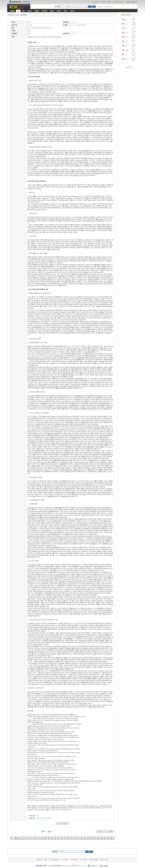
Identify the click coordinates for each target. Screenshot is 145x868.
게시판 (103, 2)
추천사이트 (74, 859)
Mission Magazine (132, 2)
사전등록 (100, 6)
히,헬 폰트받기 (108, 6)
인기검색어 (65, 859)
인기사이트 (83, 859)
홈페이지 (39, 859)
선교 (38, 816)
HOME (17, 15)
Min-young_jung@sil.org (64, 810)
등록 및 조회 (104, 859)
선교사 (42, 818)
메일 (109, 2)
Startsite (96, 2)
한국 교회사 (48, 818)
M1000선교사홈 (118, 2)
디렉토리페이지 (54, 859)
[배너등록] (129, 67)
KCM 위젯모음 (94, 859)
